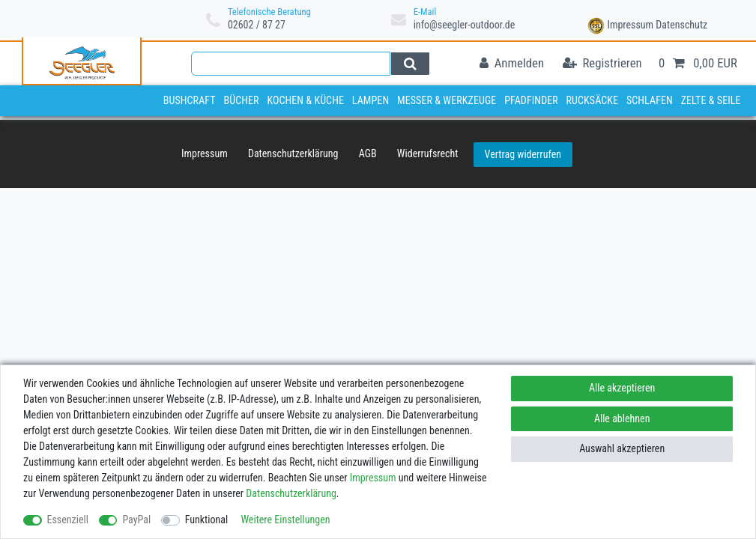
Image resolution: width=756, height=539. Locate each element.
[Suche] (410, 64)
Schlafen (650, 100)
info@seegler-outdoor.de (465, 25)
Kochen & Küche (305, 100)
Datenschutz (681, 25)
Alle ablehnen (622, 418)
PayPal (136, 520)
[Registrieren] (602, 64)
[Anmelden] (512, 64)
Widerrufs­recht (428, 153)
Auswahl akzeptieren (622, 448)
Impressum (630, 25)
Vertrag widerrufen (523, 154)
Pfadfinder (531, 100)
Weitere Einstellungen (285, 520)
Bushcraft (190, 100)
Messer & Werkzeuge (447, 100)
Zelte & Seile (711, 100)
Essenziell (68, 520)
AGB (368, 153)
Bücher (241, 100)
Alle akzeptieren (622, 388)
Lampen (371, 100)
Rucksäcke (593, 100)
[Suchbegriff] (291, 64)
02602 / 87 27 (257, 25)
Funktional (207, 520)
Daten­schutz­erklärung (293, 153)
